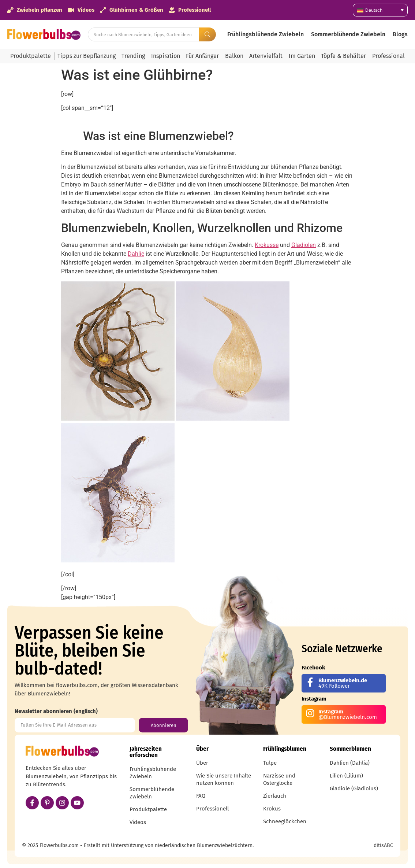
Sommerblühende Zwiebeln (348, 34)
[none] (380, 10)
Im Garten (302, 56)
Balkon (234, 56)
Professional (388, 56)
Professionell (212, 809)
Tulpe (270, 763)
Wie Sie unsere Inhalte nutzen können (224, 779)
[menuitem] (380, 10)
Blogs (400, 34)
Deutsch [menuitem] (374, 10)
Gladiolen (304, 245)
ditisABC (383, 845)
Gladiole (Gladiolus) (354, 788)
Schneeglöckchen (285, 821)
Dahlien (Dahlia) (350, 763)
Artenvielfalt (266, 56)
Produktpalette (31, 56)
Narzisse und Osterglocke (279, 779)
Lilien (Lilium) (346, 776)
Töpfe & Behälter (343, 56)
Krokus (272, 809)
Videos (138, 822)
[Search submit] (207, 34)
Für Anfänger (202, 56)
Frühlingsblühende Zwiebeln (266, 34)
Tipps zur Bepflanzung (87, 56)
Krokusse (267, 245)
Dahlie (136, 254)
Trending (133, 56)
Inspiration (166, 56)
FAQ (201, 796)
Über (202, 763)
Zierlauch (275, 796)
